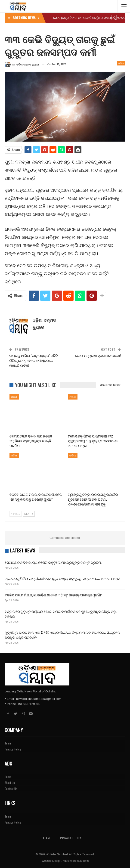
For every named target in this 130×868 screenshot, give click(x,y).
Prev (16, 514)
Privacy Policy (13, 749)
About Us (10, 783)
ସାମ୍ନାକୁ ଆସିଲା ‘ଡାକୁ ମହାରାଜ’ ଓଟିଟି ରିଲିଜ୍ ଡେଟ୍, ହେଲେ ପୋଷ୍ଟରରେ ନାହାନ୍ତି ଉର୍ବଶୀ (33, 360)
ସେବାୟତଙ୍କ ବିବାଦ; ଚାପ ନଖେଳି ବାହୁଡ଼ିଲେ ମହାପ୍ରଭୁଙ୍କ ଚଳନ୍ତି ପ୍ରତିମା (53, 562)
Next (29, 514)
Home (8, 777)
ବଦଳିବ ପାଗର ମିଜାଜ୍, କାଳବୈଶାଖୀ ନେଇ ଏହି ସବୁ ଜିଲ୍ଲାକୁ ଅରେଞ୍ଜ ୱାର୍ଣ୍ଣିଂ (53, 595)
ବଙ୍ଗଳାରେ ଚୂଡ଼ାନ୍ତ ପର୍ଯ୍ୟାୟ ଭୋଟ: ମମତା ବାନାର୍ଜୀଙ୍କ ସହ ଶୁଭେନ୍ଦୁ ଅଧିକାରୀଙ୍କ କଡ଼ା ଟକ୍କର (61, 614)
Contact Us (11, 789)
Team (8, 743)
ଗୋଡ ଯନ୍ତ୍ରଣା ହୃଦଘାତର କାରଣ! (98, 356)
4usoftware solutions (76, 861)
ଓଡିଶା (121, 63)
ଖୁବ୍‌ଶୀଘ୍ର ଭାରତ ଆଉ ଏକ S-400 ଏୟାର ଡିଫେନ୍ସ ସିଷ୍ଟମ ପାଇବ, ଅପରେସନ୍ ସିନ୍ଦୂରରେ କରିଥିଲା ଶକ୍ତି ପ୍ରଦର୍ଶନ (62, 635)
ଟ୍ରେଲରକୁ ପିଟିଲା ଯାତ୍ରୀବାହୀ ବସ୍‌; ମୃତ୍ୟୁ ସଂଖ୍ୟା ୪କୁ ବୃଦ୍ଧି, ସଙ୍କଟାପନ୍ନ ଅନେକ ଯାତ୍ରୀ (62, 578)
